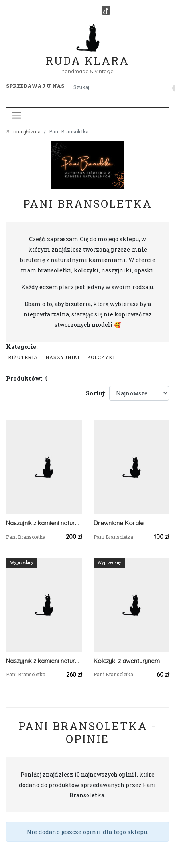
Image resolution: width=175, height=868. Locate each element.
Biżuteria (23, 357)
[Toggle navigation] (17, 115)
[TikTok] (106, 10)
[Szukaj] (118, 87)
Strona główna (24, 131)
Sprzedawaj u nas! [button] (36, 86)
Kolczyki (101, 357)
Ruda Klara (87, 54)
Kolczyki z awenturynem (127, 661)
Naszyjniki (62, 357)
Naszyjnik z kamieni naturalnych (44, 523)
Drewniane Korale (119, 523)
